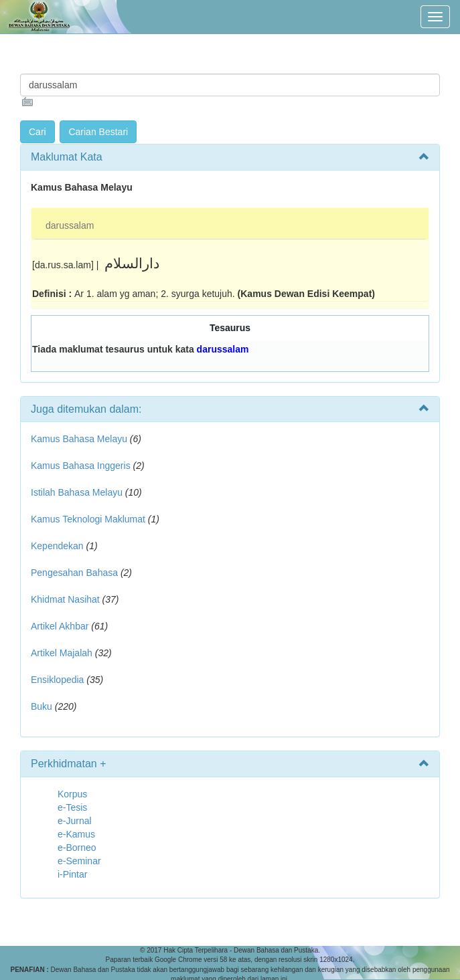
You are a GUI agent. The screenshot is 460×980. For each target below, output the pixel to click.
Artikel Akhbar (60, 626)
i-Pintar (72, 874)
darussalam (70, 225)
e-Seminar (79, 861)
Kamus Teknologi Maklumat (88, 519)
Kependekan (57, 546)
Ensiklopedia (57, 680)
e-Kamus (76, 834)
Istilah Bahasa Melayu (77, 492)
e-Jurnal (75, 821)
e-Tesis (72, 807)
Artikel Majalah (62, 653)
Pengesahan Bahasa (74, 573)
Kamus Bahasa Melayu (80, 439)
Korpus (72, 794)
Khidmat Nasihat (65, 599)
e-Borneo (77, 848)
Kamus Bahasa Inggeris (81, 466)
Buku (42, 706)
